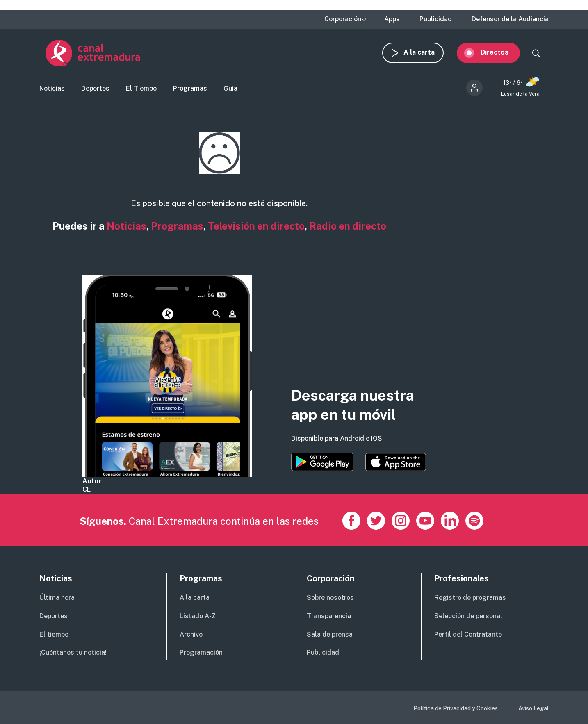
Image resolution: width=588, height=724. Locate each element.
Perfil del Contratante (468, 634)
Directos (501, 52)
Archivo (191, 634)
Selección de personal (468, 616)
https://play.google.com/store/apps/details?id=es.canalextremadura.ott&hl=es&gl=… (322, 462)
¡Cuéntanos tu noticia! (73, 652)
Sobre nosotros (330, 598)
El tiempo (54, 634)
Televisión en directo (256, 226)
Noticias (52, 88)
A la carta (425, 52)
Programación (201, 652)
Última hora (57, 598)
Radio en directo (348, 226)
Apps (392, 19)
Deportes (95, 88)
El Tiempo (141, 88)
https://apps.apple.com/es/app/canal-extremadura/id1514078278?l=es (396, 462)
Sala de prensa (330, 634)
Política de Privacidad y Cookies (456, 708)
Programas (190, 88)
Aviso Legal (533, 708)
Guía (230, 88)
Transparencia (329, 616)
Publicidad (436, 19)
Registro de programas (470, 598)
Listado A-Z (198, 616)
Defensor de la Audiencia (510, 19)
